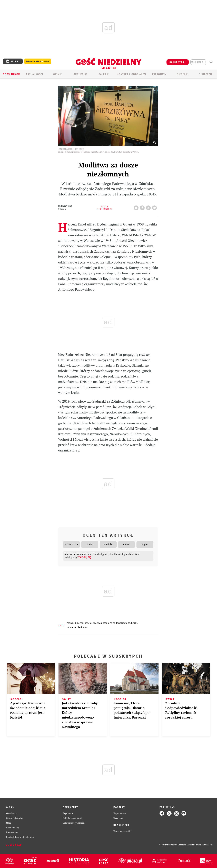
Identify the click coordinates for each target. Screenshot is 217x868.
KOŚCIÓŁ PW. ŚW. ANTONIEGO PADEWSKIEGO (106, 623)
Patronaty (159, 74)
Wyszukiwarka (211, 62)
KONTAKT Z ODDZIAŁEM (131, 74)
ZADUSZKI (133, 623)
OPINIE (57, 74)
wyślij (155, 207)
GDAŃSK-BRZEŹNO (75, 623)
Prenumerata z (38, 62)
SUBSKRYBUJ (177, 62)
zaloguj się (198, 62)
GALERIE (104, 74)
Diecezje (182, 74)
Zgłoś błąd (14, 845)
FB (143, 207)
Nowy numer (11, 74)
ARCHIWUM (81, 74)
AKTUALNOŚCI (34, 74)
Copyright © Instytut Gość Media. (174, 845)
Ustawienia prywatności (74, 823)
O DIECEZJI (205, 74)
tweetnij (149, 207)
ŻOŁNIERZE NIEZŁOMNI (77, 628)
